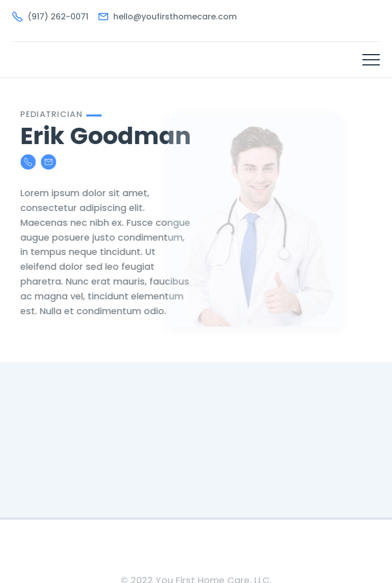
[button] (371, 60)
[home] (48, 60)
